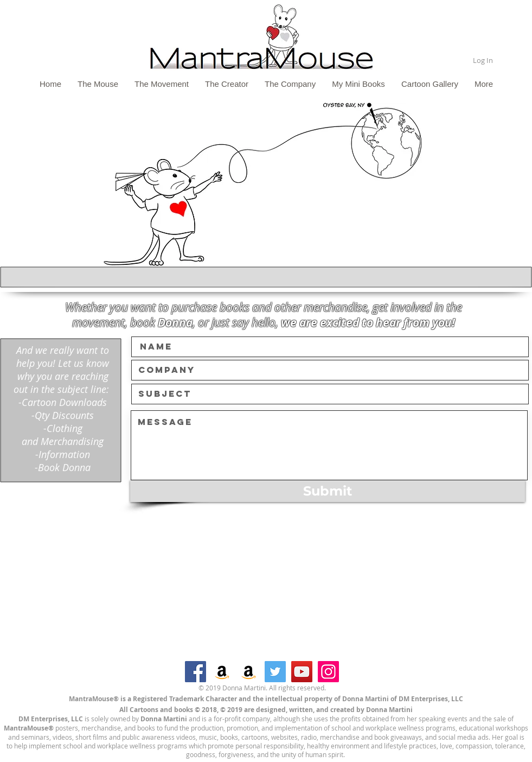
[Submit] (328, 491)
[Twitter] (275, 672)
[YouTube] (302, 672)
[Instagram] (328, 672)
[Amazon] (222, 672)
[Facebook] (196, 672)
